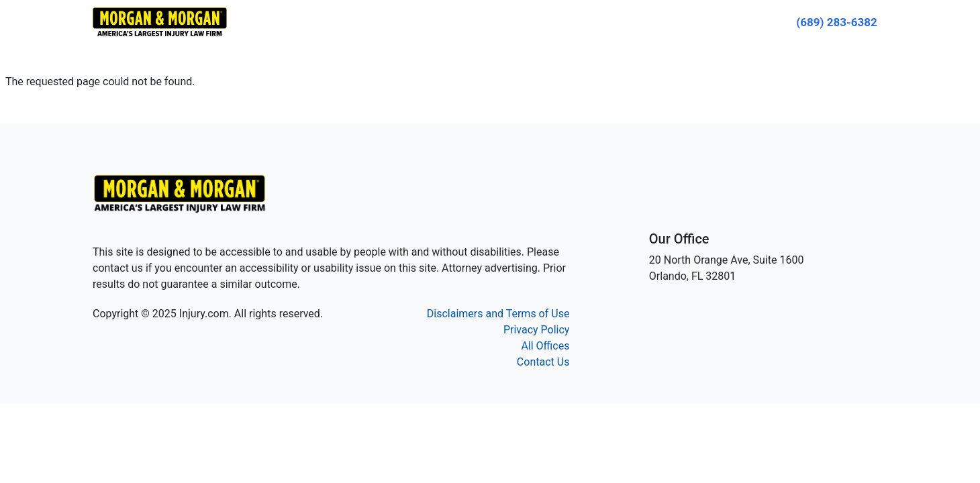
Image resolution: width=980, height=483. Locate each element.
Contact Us (543, 362)
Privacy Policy (537, 330)
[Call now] (837, 22)
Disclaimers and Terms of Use (498, 314)
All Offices (545, 346)
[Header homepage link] (160, 21)
